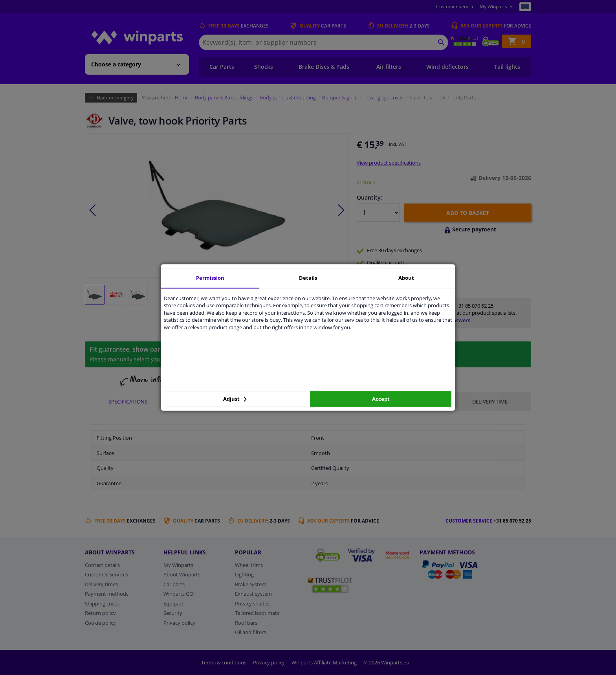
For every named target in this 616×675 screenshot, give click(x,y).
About (406, 278)
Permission (210, 278)
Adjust (235, 399)
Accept (381, 399)
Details (308, 278)
